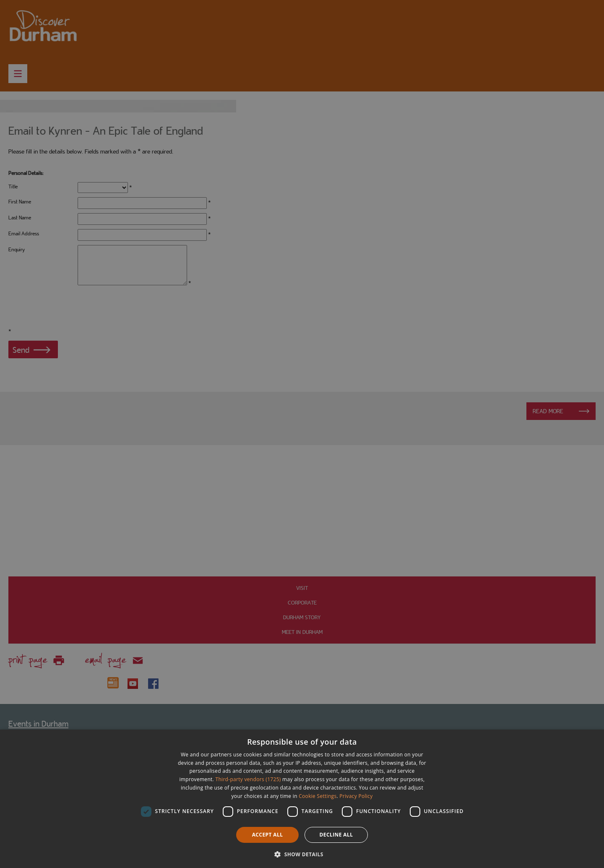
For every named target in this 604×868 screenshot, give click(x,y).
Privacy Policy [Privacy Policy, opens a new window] (356, 796)
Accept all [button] (268, 835)
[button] (302, 854)
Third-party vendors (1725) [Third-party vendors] (248, 779)
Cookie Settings (318, 796)
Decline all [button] (336, 835)
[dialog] (302, 799)
